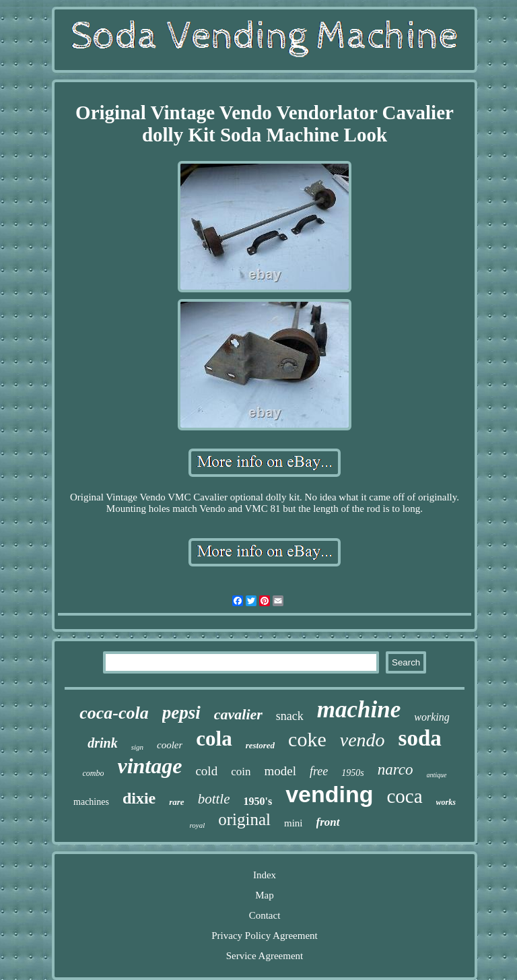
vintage (149, 766)
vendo (363, 740)
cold (206, 771)
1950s (352, 773)
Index (265, 875)
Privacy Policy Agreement (264, 936)
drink (102, 743)
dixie (139, 798)
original (244, 819)
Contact (265, 915)
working (432, 717)
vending (329, 794)
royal (197, 825)
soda (420, 738)
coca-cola (114, 713)
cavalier (238, 714)
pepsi (181, 713)
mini (294, 823)
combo (93, 773)
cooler (170, 745)
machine (359, 710)
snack (290, 716)
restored (260, 745)
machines (91, 802)
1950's (257, 801)
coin (241, 772)
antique (437, 775)
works (446, 802)
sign (137, 747)
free (319, 771)
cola (214, 739)
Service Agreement (265, 956)
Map (265, 895)
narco (395, 770)
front (328, 822)
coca (404, 796)
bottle (214, 799)
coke (307, 739)
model (280, 771)
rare (176, 802)
